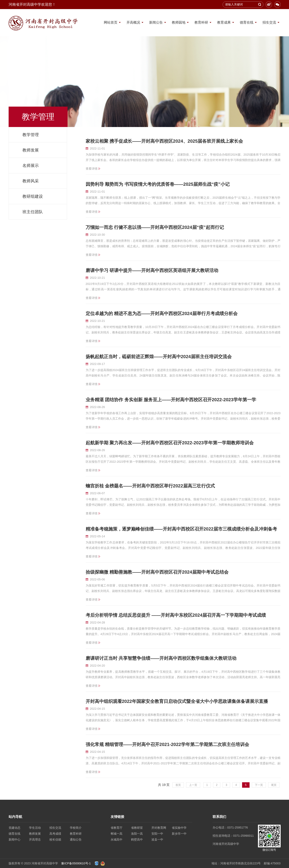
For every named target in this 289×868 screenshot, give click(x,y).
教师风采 (31, 181)
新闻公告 (156, 22)
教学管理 (31, 135)
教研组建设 (33, 196)
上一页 (193, 785)
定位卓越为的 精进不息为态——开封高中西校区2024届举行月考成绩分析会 (162, 313)
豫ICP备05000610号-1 (76, 863)
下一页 (259, 785)
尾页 (274, 785)
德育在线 (247, 22)
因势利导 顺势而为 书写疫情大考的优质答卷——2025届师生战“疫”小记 (158, 184)
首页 (178, 785)
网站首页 (111, 22)
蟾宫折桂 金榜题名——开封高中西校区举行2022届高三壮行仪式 (150, 486)
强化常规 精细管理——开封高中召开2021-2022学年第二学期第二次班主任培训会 (167, 744)
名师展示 (31, 166)
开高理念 (35, 840)
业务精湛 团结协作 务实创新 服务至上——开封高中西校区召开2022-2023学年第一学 (171, 400)
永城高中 (117, 840)
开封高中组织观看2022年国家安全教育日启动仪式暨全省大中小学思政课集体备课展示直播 (177, 701)
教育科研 (201, 22)
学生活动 (35, 828)
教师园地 (179, 22)
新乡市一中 (179, 834)
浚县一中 (157, 840)
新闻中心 (15, 840)
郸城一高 (117, 834)
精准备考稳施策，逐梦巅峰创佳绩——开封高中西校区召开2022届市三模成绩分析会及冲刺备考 (181, 529)
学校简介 (76, 828)
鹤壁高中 (137, 840)
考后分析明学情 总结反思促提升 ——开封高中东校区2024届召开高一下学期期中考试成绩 (176, 615)
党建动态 (15, 828)
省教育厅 (117, 828)
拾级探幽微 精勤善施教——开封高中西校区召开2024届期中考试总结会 (157, 572)
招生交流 (269, 22)
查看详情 (92, 169)
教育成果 (224, 22)
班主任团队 (33, 212)
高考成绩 (55, 834)
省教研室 (137, 828)
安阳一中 (157, 834)
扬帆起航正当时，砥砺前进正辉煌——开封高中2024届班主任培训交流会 (159, 357)
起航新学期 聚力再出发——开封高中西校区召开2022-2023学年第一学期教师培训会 (170, 443)
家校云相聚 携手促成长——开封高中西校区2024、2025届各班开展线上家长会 (164, 141)
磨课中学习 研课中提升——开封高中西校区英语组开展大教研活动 (152, 270)
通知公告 (76, 840)
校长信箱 (55, 840)
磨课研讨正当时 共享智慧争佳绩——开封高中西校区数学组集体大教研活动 (161, 658)
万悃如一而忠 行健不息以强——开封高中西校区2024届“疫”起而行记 (155, 227)
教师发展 (31, 150)
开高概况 (133, 22)
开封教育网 (159, 828)
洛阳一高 (137, 834)
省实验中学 (179, 828)
